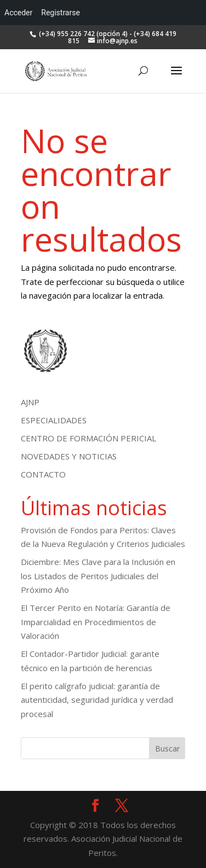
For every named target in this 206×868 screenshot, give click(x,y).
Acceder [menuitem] (18, 13)
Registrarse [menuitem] (61, 13)
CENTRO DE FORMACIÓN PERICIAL (88, 438)
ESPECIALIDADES (54, 420)
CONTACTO (43, 474)
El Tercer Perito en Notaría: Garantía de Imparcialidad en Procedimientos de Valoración (96, 622)
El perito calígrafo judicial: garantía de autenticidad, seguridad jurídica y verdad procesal (97, 700)
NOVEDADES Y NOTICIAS (69, 456)
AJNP (30, 402)
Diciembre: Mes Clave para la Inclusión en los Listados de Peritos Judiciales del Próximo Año (98, 576)
